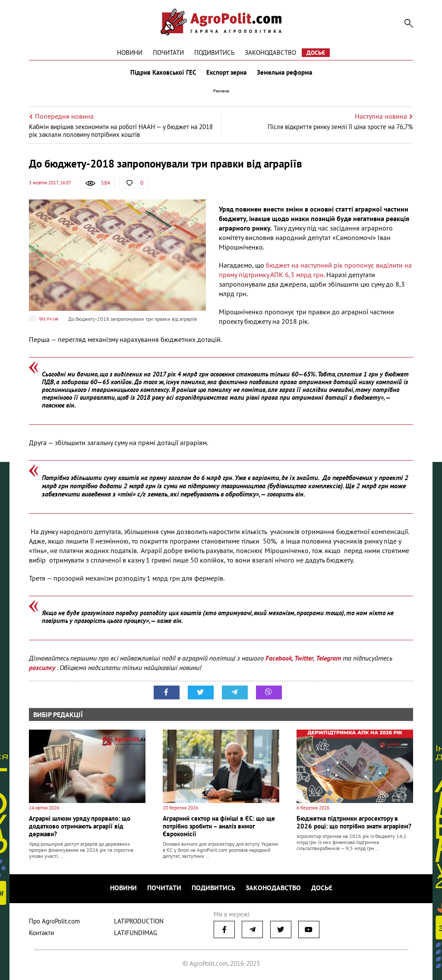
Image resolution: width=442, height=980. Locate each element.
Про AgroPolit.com (54, 921)
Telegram (328, 658)
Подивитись (214, 52)
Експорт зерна (226, 73)
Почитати (168, 52)
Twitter (304, 658)
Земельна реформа (284, 73)
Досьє (316, 53)
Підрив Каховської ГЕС (163, 73)
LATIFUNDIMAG (136, 933)
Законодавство (270, 52)
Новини (130, 52)
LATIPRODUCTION (139, 921)
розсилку (43, 667)
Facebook (279, 658)
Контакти (41, 933)
